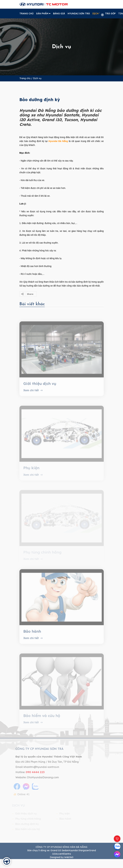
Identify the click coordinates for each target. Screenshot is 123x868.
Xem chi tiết (33, 394)
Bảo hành (32, 635)
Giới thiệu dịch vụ (40, 387)
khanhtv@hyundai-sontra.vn (38, 767)
